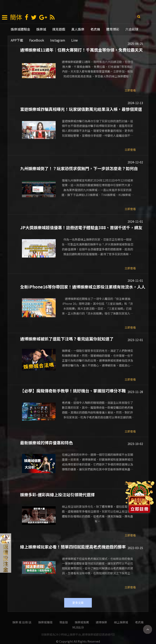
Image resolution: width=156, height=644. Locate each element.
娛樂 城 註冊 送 (22, 622)
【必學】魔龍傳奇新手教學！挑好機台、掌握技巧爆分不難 (73, 390)
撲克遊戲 (59, 29)
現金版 (64, 622)
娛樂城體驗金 (21, 29)
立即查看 (130, 90)
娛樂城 (41, 29)
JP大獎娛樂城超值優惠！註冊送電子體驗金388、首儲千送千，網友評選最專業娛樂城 (81, 227)
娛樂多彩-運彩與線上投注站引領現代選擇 (57, 494)
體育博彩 (113, 29)
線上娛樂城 (121, 622)
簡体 (16, 17)
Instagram (58, 40)
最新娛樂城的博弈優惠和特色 (47, 442)
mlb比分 (78, 627)
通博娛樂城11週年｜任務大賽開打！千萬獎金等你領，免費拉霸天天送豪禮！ (81, 50)
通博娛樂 (101, 622)
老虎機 (95, 29)
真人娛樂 (78, 29)
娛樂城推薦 (82, 622)
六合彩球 (132, 29)
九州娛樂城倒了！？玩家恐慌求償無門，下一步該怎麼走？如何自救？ (79, 168)
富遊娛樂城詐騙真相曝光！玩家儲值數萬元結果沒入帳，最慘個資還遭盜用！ (81, 109)
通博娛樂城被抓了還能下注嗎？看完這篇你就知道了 (67, 338)
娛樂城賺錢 (45, 622)
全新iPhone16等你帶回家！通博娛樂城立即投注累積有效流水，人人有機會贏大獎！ (83, 286)
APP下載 (17, 40)
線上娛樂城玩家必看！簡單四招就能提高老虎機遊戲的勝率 (73, 546)
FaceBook (37, 40)
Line (75, 40)
